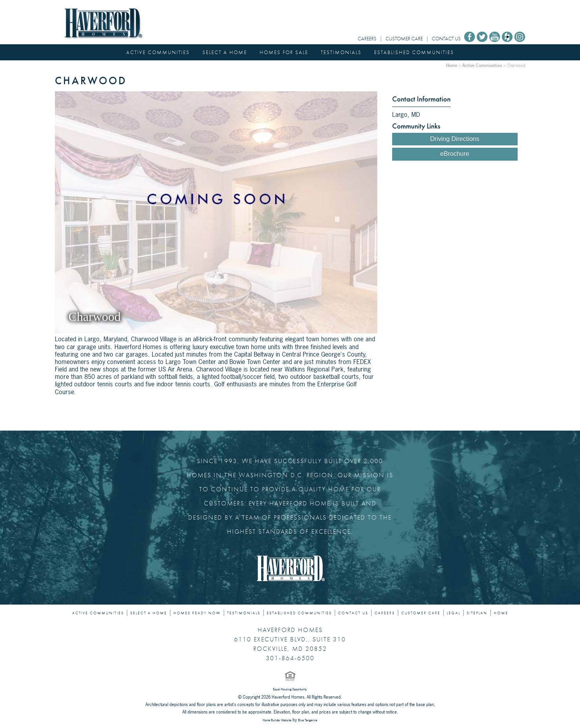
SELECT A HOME (225, 52)
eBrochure (455, 154)
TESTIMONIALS (341, 52)
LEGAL (454, 613)
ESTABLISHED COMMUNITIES (414, 52)
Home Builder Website (277, 720)
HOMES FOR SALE (284, 52)
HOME (501, 613)
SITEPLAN (477, 613)
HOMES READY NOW (197, 613)
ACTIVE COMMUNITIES (158, 52)
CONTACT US (446, 39)
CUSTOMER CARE (404, 39)
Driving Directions (455, 139)
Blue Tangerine (308, 720)
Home (452, 65)
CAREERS (367, 39)
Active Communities (482, 65)
